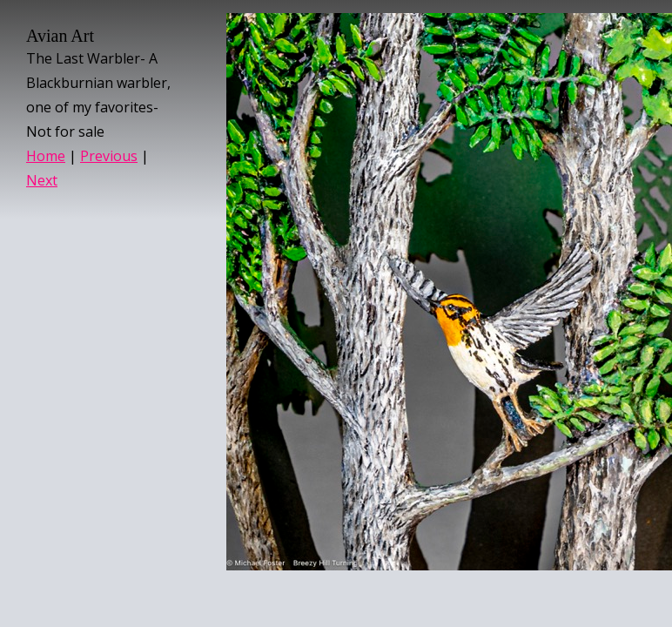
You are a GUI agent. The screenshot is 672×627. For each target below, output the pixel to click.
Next (42, 180)
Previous (109, 156)
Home (46, 156)
